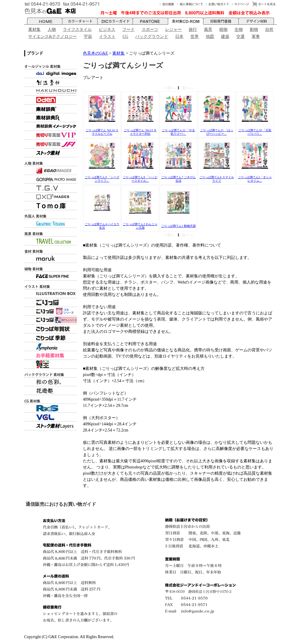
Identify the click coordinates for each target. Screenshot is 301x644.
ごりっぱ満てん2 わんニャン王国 (140, 226)
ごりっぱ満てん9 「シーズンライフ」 (102, 179)
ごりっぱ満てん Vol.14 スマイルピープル (102, 132)
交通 (240, 37)
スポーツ (150, 29)
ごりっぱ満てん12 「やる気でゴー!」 (179, 132)
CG (125, 37)
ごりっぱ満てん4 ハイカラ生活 (102, 226)
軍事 (256, 37)
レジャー (173, 29)
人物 (52, 29)
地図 (210, 37)
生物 (239, 29)
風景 (208, 29)
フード (128, 29)
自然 (269, 29)
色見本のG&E (96, 53)
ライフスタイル (77, 29)
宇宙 (88, 37)
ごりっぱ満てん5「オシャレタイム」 (255, 179)
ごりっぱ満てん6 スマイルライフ (217, 179)
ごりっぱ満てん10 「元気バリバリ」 (255, 132)
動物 (254, 29)
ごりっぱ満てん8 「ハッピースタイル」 (140, 179)
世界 (195, 37)
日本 (179, 37)
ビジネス (107, 29)
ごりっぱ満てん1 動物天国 (178, 226)
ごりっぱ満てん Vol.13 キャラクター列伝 (140, 132)
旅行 (193, 29)
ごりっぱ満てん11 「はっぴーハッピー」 (217, 132)
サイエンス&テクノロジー (52, 37)
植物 (223, 29)
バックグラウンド (152, 37)
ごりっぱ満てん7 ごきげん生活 (178, 179)
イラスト (107, 37)
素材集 (34, 29)
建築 (225, 37)
